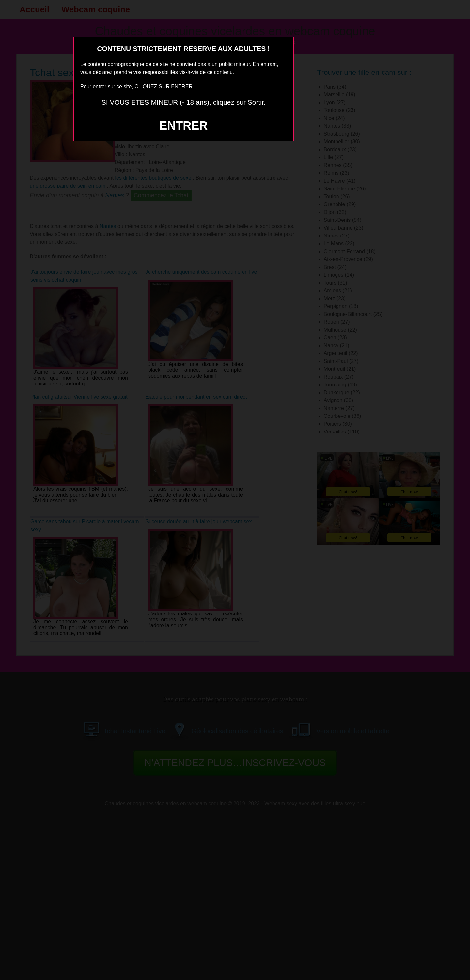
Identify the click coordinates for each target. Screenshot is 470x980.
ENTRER (183, 126)
